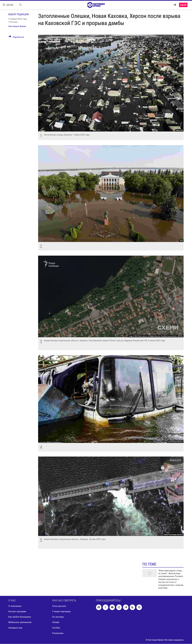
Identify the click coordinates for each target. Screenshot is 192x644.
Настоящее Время (17, 26)
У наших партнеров (61, 612)
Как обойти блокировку (20, 617)
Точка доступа (59, 606)
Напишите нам (15, 628)
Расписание (58, 633)
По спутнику (58, 617)
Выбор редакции (19, 14)
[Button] (16, 37)
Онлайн (56, 622)
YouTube (56, 628)
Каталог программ (17, 612)
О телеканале (15, 606)
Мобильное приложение (20, 622)
